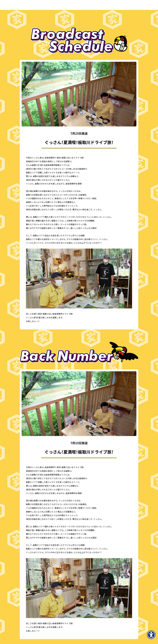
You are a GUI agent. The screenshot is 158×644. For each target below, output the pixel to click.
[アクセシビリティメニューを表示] (151, 635)
